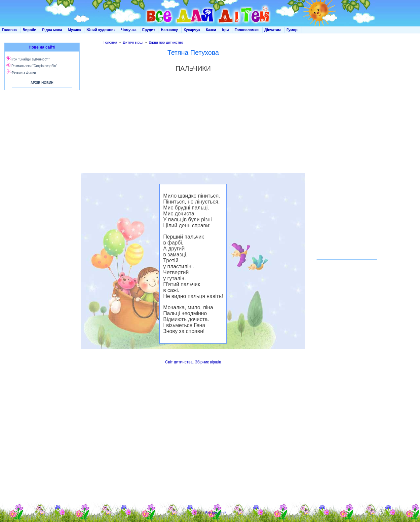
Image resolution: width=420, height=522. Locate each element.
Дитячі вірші (133, 42)
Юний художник (101, 30)
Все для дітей (216, 513)
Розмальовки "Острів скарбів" (34, 66)
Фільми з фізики (24, 73)
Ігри (225, 30)
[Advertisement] (41, 159)
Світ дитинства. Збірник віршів (193, 362)
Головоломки (247, 30)
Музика (75, 30)
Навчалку (170, 30)
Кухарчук (192, 30)
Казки (211, 30)
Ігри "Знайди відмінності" (31, 59)
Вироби (29, 30)
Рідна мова (52, 30)
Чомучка (129, 30)
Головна (9, 30)
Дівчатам (272, 30)
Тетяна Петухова (193, 53)
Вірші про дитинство (166, 42)
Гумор (292, 30)
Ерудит (149, 30)
